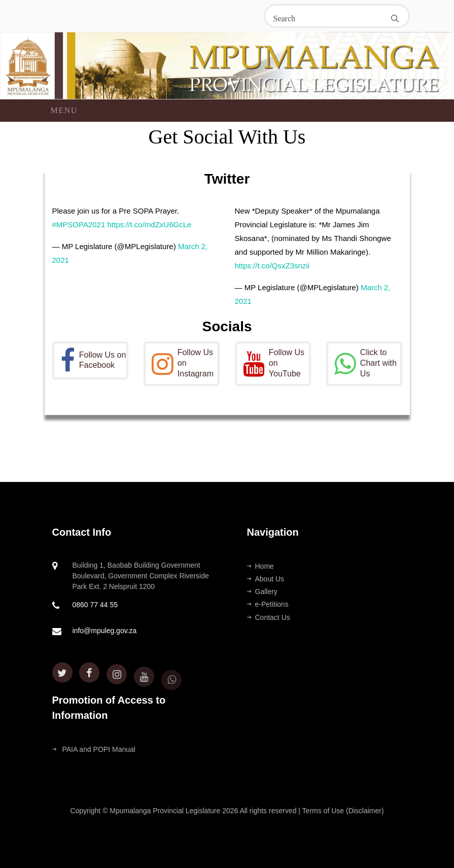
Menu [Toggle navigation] (64, 110)
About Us (266, 579)
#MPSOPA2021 (79, 224)
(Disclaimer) (365, 811)
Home (260, 566)
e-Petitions (268, 604)
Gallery (262, 592)
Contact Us (269, 617)
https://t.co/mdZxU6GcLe (149, 224)
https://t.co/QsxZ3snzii (272, 266)
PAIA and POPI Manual (94, 749)
